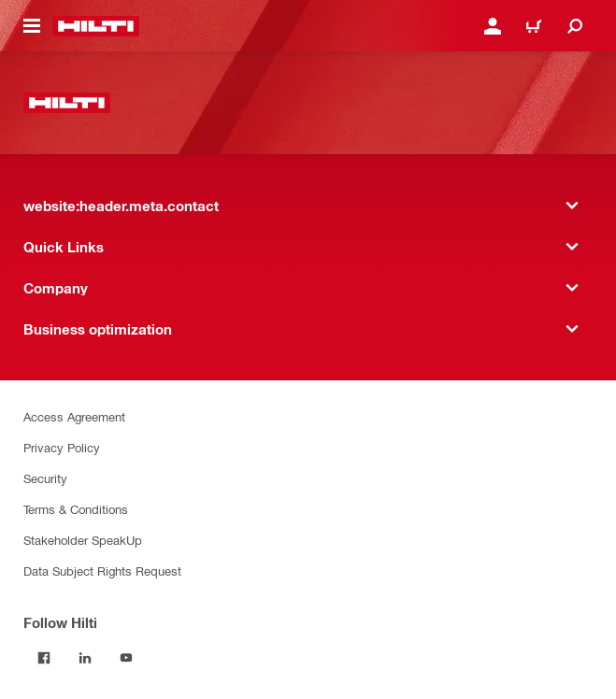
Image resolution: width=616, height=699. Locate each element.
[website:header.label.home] (96, 26)
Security (45, 478)
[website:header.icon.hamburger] (32, 26)
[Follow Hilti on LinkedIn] (85, 658)
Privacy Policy (62, 447)
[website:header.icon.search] (575, 26)
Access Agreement (74, 416)
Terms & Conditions (76, 509)
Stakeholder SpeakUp (83, 540)
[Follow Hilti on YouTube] (126, 658)
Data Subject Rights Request (102, 571)
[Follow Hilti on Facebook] (44, 658)
